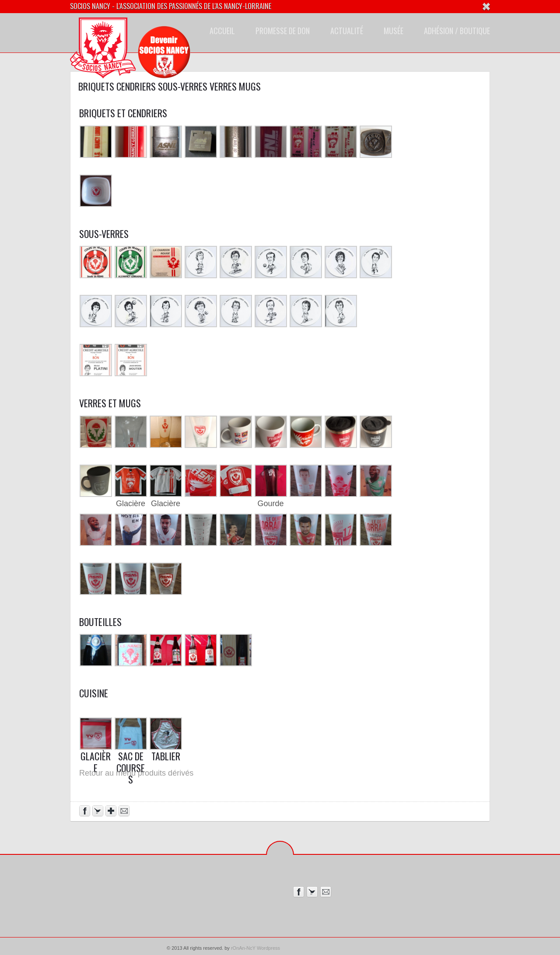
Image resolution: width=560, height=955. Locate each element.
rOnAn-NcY (243, 948)
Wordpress (268, 948)
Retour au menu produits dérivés (136, 773)
